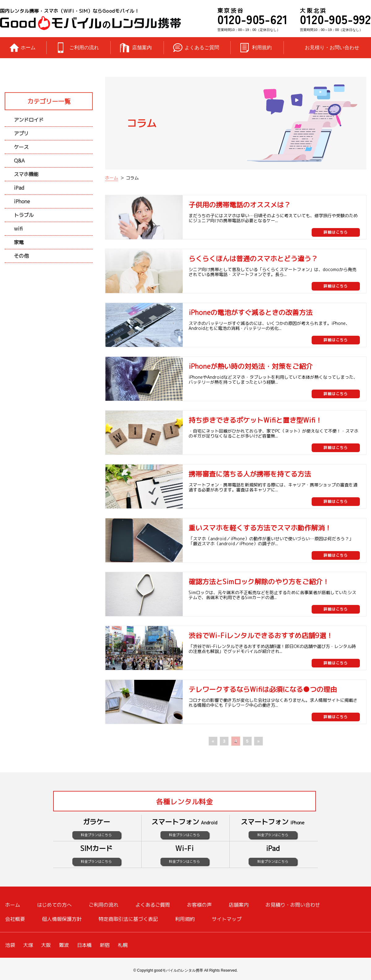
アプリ (21, 133)
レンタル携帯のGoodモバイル (90, 23)
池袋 (10, 945)
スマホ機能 (26, 174)
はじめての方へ (54, 905)
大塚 (28, 945)
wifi (18, 229)
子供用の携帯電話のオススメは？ (240, 205)
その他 (21, 256)
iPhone (22, 201)
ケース (21, 147)
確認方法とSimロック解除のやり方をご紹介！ (259, 582)
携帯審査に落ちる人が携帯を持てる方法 (250, 474)
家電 (19, 242)
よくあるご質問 (202, 47)
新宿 (105, 945)
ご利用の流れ (84, 47)
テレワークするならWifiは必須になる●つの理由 (263, 689)
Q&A (19, 161)
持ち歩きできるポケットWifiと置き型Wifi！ (255, 420)
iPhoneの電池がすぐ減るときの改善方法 (251, 312)
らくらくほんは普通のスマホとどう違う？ (253, 259)
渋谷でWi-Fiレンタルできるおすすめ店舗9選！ (261, 635)
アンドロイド (29, 120)
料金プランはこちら (96, 835)
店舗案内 (142, 47)
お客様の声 (199, 905)
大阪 (46, 945)
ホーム (28, 47)
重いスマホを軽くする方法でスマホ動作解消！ (260, 528)
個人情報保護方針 (62, 919)
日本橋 (84, 945)
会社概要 (15, 919)
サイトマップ (227, 919)
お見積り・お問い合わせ (332, 47)
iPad (19, 188)
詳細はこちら (336, 232)
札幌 (123, 945)
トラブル (24, 215)
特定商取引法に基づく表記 (128, 919)
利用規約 (262, 47)
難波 (64, 945)
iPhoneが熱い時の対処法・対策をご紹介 (251, 366)
